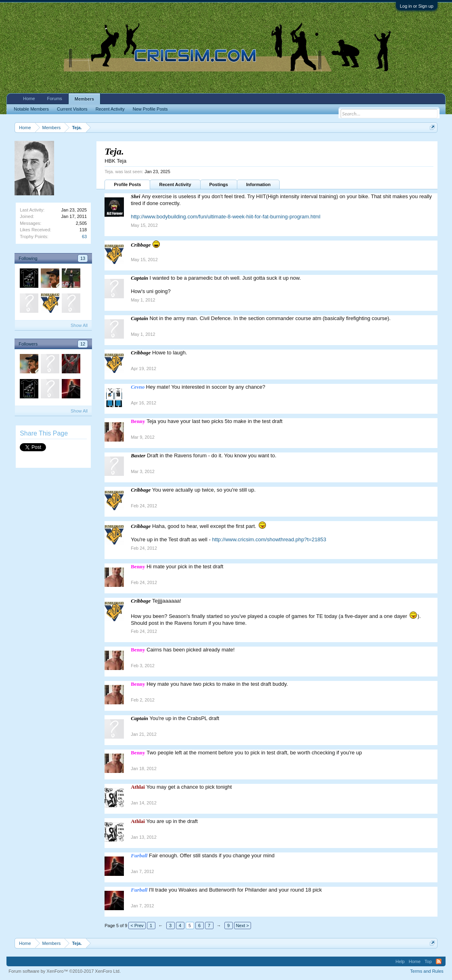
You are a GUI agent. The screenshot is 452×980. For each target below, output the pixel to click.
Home (29, 98)
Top (428, 961)
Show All (79, 325)
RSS (439, 961)
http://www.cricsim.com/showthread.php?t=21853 (269, 539)
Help (400, 961)
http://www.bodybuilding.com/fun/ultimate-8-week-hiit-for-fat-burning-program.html (226, 217)
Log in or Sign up (417, 6)
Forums (55, 98)
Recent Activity (175, 184)
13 (83, 258)
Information (258, 184)
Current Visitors (72, 109)
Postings (219, 184)
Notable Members (31, 109)
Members (84, 99)
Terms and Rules (427, 971)
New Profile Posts (150, 109)
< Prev (137, 926)
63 (84, 237)
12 (83, 344)
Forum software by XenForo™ (65, 971)
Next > (243, 926)
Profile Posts (127, 184)
